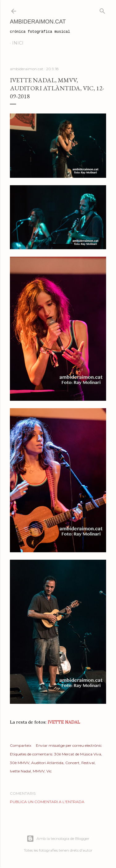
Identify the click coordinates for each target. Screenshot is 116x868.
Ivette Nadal (20, 771)
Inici (18, 43)
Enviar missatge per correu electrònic (69, 745)
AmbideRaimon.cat (38, 22)
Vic (49, 771)
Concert (72, 763)
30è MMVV (20, 763)
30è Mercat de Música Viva (78, 754)
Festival (88, 763)
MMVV (39, 771)
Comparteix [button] (21, 745)
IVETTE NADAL (64, 722)
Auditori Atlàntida (47, 763)
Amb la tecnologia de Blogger (58, 839)
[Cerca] (102, 10)
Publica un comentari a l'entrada (47, 802)
